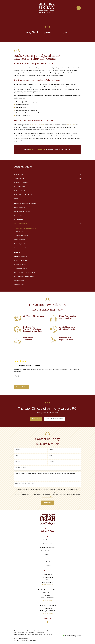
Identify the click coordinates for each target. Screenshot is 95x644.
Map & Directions (48, 585)
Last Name (52, 449)
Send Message (48, 503)
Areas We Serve (47, 562)
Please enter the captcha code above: (25, 484)
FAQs (48, 558)
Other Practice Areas (47, 551)
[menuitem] (46, 175)
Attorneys (47, 555)
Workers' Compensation (48, 547)
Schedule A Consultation (55, 419)
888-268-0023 (48, 531)
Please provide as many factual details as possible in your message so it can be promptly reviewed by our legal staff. (45, 473)
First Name (18, 449)
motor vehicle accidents (37, 125)
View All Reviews (22, 387)
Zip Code (51, 461)
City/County (18, 461)
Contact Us (36, 419)
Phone (17, 455)
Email (50, 455)
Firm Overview (48, 540)
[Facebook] (47, 622)
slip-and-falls (71, 125)
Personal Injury (48, 544)
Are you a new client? (21, 467)
